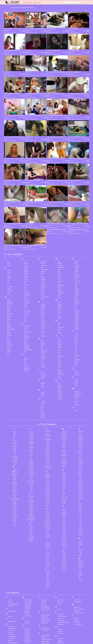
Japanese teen (45, 580)
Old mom (60, 566)
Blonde (53, 98)
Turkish (76, 318)
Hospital (43, 316)
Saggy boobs (61, 595)
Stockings (77, 272)
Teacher (76, 295)
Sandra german (61, 601)
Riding (59, 346)
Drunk (25, 308)
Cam (25, 218)
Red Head (60, 344)
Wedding (77, 354)
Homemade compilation (30, 639)
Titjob (76, 304)
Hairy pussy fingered (29, 637)
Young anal (77, 575)
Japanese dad (44, 574)
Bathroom (9, 262)
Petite (59, 315)
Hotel (42, 320)
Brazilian (54, 184)
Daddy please (28, 561)
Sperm (76, 262)
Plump (59, 321)
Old (59, 282)
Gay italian (27, 614)
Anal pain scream (12, 601)
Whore (76, 358)
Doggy (26, 300)
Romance (60, 350)
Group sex (27, 626)
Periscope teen (61, 577)
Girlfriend (43, 271)
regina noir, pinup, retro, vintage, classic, (34, 186)
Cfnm (25, 232)
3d (49, 76)
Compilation (27, 250)
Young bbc (76, 577)
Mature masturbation (46, 629)
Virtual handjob (77, 559)
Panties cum (60, 571)
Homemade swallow (29, 641)
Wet (76, 356)
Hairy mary (27, 635)
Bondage (9, 292)
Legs (42, 368)
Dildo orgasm (28, 563)
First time (43, 238)
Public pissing (61, 581)
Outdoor (60, 290)
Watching (77, 348)
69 (49, 162)
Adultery (54, 76)
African (9, 227)
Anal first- (10, 597)
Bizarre (9, 284)
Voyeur (76, 343)
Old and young (61, 284)
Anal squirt (11, 605)
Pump (59, 333)
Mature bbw (44, 621)
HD (15, 54)
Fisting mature (28, 597)
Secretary (77, 224)
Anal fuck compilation (13, 599)
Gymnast (43, 293)
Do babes (27, 567)
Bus (8, 310)
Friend (42, 252)
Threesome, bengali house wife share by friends (14, 159)
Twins (76, 322)
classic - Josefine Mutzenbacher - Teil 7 (13, 202)
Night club (60, 559)
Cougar (26, 254)
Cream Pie (26, 258)
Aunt (8, 251)
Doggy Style (27, 302)
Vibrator (76, 337)
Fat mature (27, 589)
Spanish (77, 258)
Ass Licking (33, 162)
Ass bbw (10, 621)
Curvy (35, 98)
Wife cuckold (77, 564)
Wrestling (77, 362)
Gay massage (28, 616)
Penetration (60, 313)
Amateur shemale (12, 593)
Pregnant (60, 327)
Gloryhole (43, 279)
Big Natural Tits (53, 54)
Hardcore (43, 302)
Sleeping (77, 246)
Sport (76, 264)
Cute (25, 275)
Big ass (12, 33)
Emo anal (27, 578)
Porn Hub (22, 183)
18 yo (71, 98)
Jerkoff (42, 344)
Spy (76, 266)
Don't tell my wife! (8, 29)
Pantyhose (60, 303)
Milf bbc (43, 635)
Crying (26, 262)
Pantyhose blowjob (62, 573)
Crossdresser (27, 260)
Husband (43, 324)
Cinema (55, 141)
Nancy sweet (60, 557)
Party (59, 309)
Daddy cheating (28, 557)
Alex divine (11, 589)
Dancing (26, 285)
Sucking (76, 279)
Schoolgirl (77, 222)
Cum (25, 266)
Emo (25, 318)
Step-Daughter (27, 289)
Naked (59, 259)
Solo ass (60, 617)
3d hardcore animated (13, 561)
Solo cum (60, 619)
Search (84, 3)
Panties (59, 301)
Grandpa (43, 283)
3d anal (10, 557)
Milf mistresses (45, 637)
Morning (60, 248)
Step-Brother (10, 302)
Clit (25, 240)
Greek (42, 287)
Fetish (42, 230)
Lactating (43, 358)
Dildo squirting (28, 565)
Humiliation (43, 322)
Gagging (43, 261)
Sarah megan (61, 603)
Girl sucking (27, 620)
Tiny (76, 302)
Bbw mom (11, 626)
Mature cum (44, 625)
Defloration (27, 295)
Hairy (42, 298)
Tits (75, 306)
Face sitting (27, 587)
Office (59, 280)
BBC (75, 162)
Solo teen (60, 621)
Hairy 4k (27, 631)
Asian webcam (12, 619)
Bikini (8, 280)
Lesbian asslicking (45, 592)
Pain (59, 295)
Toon (76, 310)
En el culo (27, 580)
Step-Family (44, 222)
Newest (39, 3)
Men (59, 228)
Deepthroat (27, 293)
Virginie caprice (12, 578)
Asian (77, 54)
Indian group (44, 557)
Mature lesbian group (46, 627)
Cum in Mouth (27, 268)
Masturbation (61, 224)
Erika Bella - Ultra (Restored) (53, 50)
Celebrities (26, 230)
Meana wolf (44, 633)
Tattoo (76, 293)
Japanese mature (45, 576)
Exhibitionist (27, 325)
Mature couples (45, 623)
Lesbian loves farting (46, 596)
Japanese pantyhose (46, 578)
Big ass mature (12, 632)
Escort (26, 322)
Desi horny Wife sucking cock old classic (77, 137)
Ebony (26, 314)
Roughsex (60, 354)
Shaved (76, 228)
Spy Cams (77, 268)
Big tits (15, 33)
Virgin (76, 341)
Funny (42, 256)
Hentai (42, 306)
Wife (76, 360)
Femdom (43, 228)
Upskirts (77, 331)
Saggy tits (60, 597)
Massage (60, 220)
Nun (59, 271)
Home (25, 3)
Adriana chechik (12, 585)
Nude (59, 267)
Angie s (10, 607)
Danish (26, 287)
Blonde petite (11, 642)
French (43, 250)
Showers (77, 234)
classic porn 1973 (29, 137)
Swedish (77, 283)
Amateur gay (11, 591)
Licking (43, 372)
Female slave (28, 593)
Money (59, 244)
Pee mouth (60, 575)
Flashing (43, 242)
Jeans (42, 342)
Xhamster (22, 31)
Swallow (77, 281)
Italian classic (29, 72)
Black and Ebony (11, 286)
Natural (59, 261)
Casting (53, 119)
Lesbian (35, 141)
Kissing (43, 349)
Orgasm (60, 286)
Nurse (59, 273)
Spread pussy (61, 623)
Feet (42, 224)
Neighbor (60, 263)
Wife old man (77, 568)
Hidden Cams (44, 308)
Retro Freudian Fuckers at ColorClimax (12, 94)
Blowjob (32, 54)
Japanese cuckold (45, 572)
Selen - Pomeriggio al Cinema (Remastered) (56, 137)
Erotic (31, 33)
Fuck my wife (28, 605)
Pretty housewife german (63, 579)
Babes (9, 33)
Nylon (59, 275)
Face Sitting (44, 218)
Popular (35, 3)
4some (9, 222)
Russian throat (61, 590)
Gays (42, 267)
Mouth (59, 252)
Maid (59, 218)
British (9, 300)
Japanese (43, 340)
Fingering (43, 236)
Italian (42, 335)
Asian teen (11, 617)
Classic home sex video (73, 115)
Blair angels (11, 640)
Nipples (59, 265)
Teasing (76, 297)
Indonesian (43, 331)
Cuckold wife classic (51, 29)
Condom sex (27, 252)
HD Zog (10, 573)
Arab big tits (11, 609)
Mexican (60, 230)
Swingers (77, 285)
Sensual (77, 226)
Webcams (77, 352)
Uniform (76, 329)
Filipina (43, 234)
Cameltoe (26, 220)
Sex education (61, 605)
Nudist (59, 269)
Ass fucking (10, 243)
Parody (59, 307)
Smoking (77, 250)
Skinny (76, 240)
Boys (8, 296)
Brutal (9, 306)
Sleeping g (60, 613)
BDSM (76, 98)
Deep (25, 291)
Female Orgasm (45, 226)
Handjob (43, 300)
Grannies (43, 285)
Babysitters (10, 258)
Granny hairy (28, 624)
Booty (8, 294)
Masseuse (60, 222)
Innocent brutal (45, 563)
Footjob (43, 246)
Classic (29, 33)
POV (59, 325)
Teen (76, 299)
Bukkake (9, 308)
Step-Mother (61, 250)
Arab (74, 33)
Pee (59, 311)
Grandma (43, 281)
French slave (28, 601)
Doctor (26, 299)
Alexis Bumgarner (12, 568)
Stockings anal (61, 629)
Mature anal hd (45, 619)
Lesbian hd (44, 594)
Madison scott (44, 617)
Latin (42, 364)
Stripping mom (61, 631)
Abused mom (11, 583)
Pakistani (60, 299)
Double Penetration (28, 306)
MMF (59, 240)
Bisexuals (9, 282)
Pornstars (60, 323)
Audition (9, 249)
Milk (59, 236)
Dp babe (27, 570)
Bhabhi (79, 98)
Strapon (76, 274)
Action (51, 76)
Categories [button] (30, 3)
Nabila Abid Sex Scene (73, 29)
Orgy (59, 288)
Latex (42, 362)
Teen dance (60, 642)
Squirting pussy (61, 627)
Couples (26, 256)
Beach (9, 268)
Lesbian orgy (44, 602)
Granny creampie (29, 622)
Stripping (77, 275)
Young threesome (78, 581)
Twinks (76, 320)
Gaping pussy (28, 612)
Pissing (59, 319)
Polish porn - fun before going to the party (56, 94)
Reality (59, 342)
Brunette (38, 76)
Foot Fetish (44, 244)
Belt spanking (11, 630)
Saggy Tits (77, 218)
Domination (27, 304)
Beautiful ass (11, 628)
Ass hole (9, 245)
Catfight (26, 228)
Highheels (43, 310)
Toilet (76, 308)
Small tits (77, 248)
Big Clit (76, 141)
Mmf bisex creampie (46, 639)
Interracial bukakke (45, 565)
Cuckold (57, 33)
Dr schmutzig (28, 572)
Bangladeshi (10, 260)
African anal (11, 587)
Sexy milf (60, 607)
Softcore (77, 252)
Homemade (44, 314)
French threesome (29, 603)
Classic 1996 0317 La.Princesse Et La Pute (56, 159)
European (26, 324)
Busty (8, 312)
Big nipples (11, 636)
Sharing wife (60, 609)
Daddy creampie (28, 559)
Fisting (42, 240)
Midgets (60, 232)
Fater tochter (28, 591)
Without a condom (78, 570)
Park (59, 305)
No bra (59, 561)
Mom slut (43, 641)
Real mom (60, 588)
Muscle (59, 254)
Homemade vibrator (29, 643)
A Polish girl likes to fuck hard (75, 180)
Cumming (26, 270)
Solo (76, 254)
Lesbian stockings (45, 604)
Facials (43, 220)
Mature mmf (44, 631)
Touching (77, 312)
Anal (49, 54)
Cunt (25, 274)
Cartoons (26, 224)
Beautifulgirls (10, 270)
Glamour (43, 275)
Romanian (60, 352)
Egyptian (26, 316)
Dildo (25, 297)
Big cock (9, 54)
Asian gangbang (12, 613)
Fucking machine (45, 254)
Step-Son (77, 256)
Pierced (59, 317)
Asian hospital (11, 615)
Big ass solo (11, 634)
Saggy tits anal (61, 599)
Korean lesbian (45, 587)
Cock (25, 246)
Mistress (60, 238)
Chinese (26, 236)
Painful (59, 297)
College (26, 248)
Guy (42, 291)
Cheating (77, 33)
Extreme (26, 327)
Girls (42, 273)
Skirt (76, 242)
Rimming (60, 348)
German (43, 269)
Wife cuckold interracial (79, 566)
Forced (43, 248)
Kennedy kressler (45, 585)
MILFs (59, 234)
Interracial (43, 333)
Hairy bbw (27, 633)
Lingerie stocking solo (46, 610)
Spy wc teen (60, 625)
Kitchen (43, 351)
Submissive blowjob (62, 633)
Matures (60, 226)
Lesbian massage (45, 598)
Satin (76, 220)
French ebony (28, 599)
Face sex (27, 585)
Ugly (76, 327)
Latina (42, 366)
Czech (26, 277)
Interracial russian (45, 567)
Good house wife (8, 72)
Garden (34, 33)
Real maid (60, 586)
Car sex (26, 222)
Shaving (77, 230)
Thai (76, 300)
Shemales (77, 232)
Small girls (60, 615)
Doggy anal (27, 569)
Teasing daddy (61, 640)
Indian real (44, 559)
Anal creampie (12, 595)
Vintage (76, 339)
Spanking (77, 260)
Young (76, 367)
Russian (60, 356)
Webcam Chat (78, 350)
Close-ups (80, 119)
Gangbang (43, 263)
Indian (42, 329)
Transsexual (77, 316)
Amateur (50, 33)
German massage (29, 618)
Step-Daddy (27, 283)
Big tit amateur (12, 638)
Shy (76, 236)
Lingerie (43, 374)
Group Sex (43, 289)
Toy (75, 314)
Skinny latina (60, 611)
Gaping (43, 265)
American (29, 98)
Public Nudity (61, 331)
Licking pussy (44, 608)
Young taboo (77, 579)
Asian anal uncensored (13, 611)
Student (76, 277)
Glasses (43, 277)
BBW (80, 54)
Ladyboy (43, 360)
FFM (42, 232)
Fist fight (27, 595)
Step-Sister (77, 238)
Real (59, 340)
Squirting (77, 270)
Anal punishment (12, 603)
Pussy (59, 335)
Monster (60, 246)
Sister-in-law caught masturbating (33, 180)
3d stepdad (11, 563)
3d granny (11, 559)
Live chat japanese (45, 612)
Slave (76, 244)
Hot (42, 318)
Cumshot (26, 272)
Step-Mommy (61, 242)
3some (71, 54)
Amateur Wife (29, 50)
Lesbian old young (45, 600)
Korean (43, 353)
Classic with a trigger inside (74, 72)
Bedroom (77, 184)
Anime (9, 235)
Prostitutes (60, 329)
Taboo (76, 291)
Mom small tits (44, 643)
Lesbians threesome (46, 606)
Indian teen (44, 561)
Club (25, 244)
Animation (9, 233)
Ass (7, 33)
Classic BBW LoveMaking (74, 50)
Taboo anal (60, 638)
